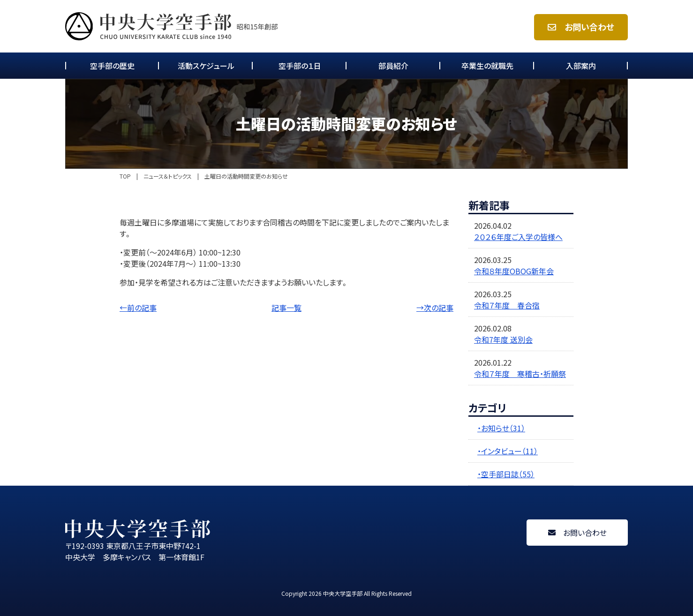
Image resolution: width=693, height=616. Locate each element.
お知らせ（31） (503, 428)
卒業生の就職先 (487, 66)
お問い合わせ (581, 27)
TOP (125, 176)
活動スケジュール (206, 66)
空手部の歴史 (112, 66)
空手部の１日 (300, 66)
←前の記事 (138, 308)
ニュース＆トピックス (168, 176)
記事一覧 (286, 308)
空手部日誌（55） (508, 474)
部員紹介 (393, 66)
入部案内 (581, 66)
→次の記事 (435, 308)
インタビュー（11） (509, 451)
